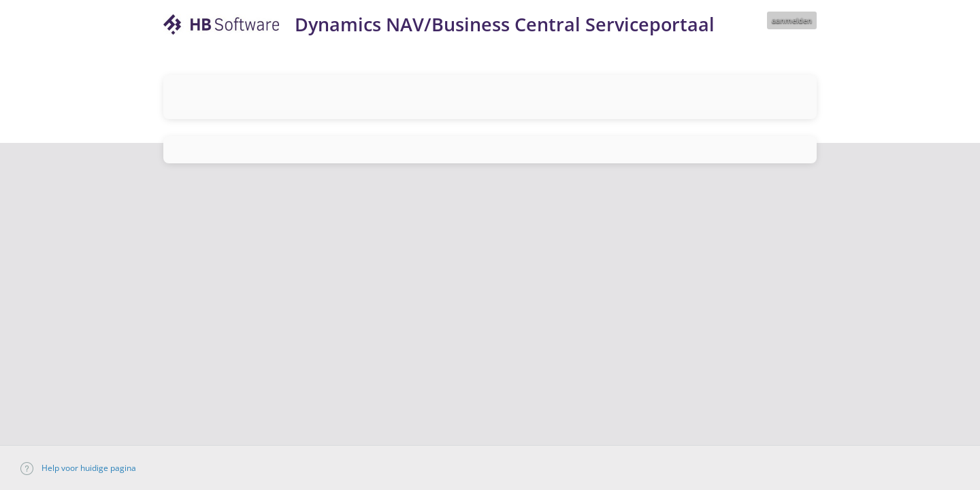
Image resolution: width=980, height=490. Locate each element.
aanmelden (792, 20)
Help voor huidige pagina (78, 468)
